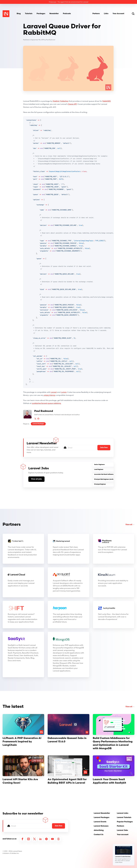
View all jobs (36, 479)
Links (106, 14)
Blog (19, 14)
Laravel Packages (38, 424)
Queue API (72, 104)
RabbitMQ (107, 101)
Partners (96, 14)
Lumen (64, 392)
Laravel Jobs (122, 830)
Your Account (118, 14)
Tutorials (29, 14)
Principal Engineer (100, 484)
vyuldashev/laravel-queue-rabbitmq (46, 403)
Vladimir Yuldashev (61, 101)
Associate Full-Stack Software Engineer (107, 474)
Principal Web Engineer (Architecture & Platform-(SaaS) (112, 479)
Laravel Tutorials (124, 818)
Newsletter (54, 14)
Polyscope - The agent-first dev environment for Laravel (69, 2)
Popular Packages (125, 822)
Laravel (54, 392)
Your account (123, 835)
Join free (104, 448)
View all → (130, 525)
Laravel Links (123, 813)
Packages (41, 14)
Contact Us (99, 835)
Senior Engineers (99, 465)
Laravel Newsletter (102, 813)
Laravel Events (100, 822)
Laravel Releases (101, 826)
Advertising (99, 830)
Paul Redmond (51, 40)
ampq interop (50, 395)
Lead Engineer (99, 470)
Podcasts (67, 14)
